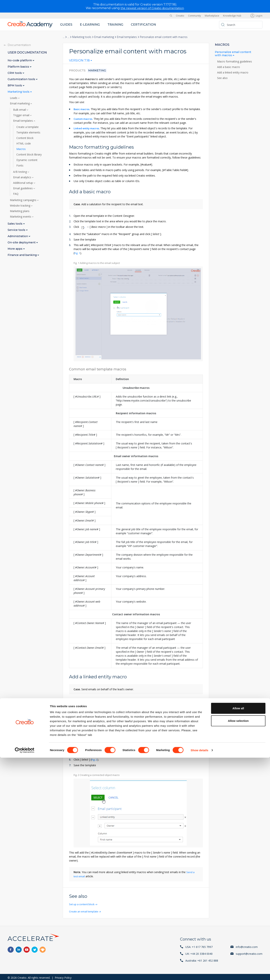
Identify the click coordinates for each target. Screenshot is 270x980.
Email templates (127, 37)
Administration (18, 236)
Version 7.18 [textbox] (79, 61)
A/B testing (20, 172)
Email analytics (23, 177)
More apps (15, 249)
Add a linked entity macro (233, 73)
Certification (143, 25)
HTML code (24, 144)
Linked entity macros (88, 128)
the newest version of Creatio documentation (152, 8)
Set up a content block (83, 903)
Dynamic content (27, 160)
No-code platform (20, 60)
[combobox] (81, 61)
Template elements (28, 133)
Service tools (17, 230)
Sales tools (15, 224)
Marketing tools (82, 37)
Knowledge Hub (232, 16)
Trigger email (22, 115)
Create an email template (85, 910)
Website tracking (20, 206)
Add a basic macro (229, 67)
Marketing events (21, 217)
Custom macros (84, 119)
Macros (21, 149)
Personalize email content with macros (233, 54)
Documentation (19, 45)
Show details (200, 973)
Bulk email (20, 110)
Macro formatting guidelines (235, 62)
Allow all (238, 931)
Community (195, 16)
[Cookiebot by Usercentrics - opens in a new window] (25, 973)
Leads (14, 98)
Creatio (180, 16)
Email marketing (104, 37)
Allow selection (238, 943)
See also (222, 78)
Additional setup (23, 183)
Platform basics (19, 67)
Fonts (20, 166)
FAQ (16, 194)
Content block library (29, 155)
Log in (259, 16)
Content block (25, 138)
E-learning (90, 25)
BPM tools (15, 86)
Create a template (27, 127)
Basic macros (82, 109)
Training (115, 25)
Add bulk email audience (93, 735)
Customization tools (22, 79)
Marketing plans (20, 211)
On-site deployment (22, 243)
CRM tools (15, 73)
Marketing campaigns (23, 200)
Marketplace (212, 16)
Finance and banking (23, 255)
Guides (66, 25)
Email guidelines (23, 188)
